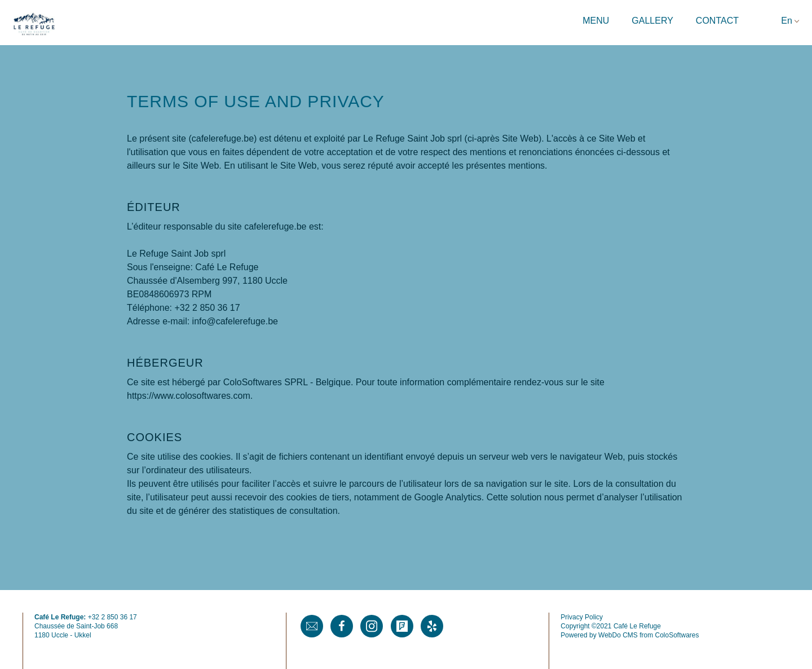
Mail (312, 626)
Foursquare (402, 626)
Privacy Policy (582, 617)
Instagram (372, 626)
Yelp (432, 626)
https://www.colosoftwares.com (189, 396)
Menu (596, 21)
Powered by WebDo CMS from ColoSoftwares (630, 635)
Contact (717, 21)
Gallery (652, 21)
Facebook (342, 626)
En (787, 21)
